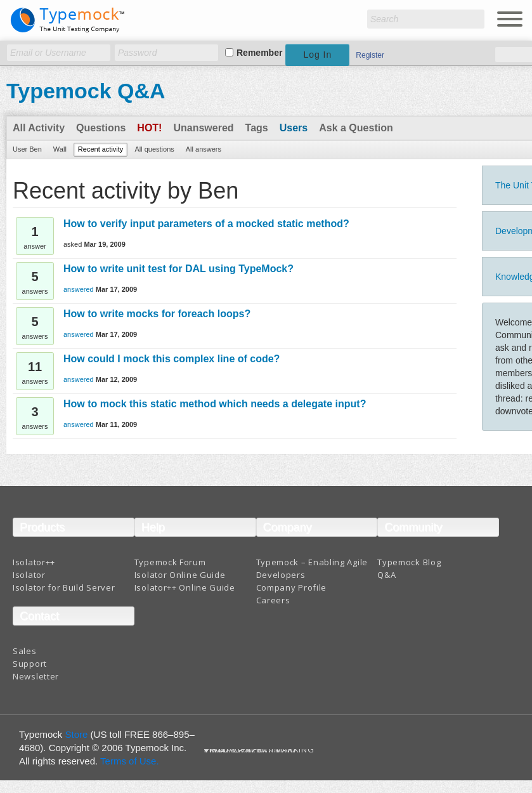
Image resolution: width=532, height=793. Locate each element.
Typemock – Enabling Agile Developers (312, 568)
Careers (273, 600)
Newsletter (36, 676)
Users (294, 128)
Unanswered (203, 128)
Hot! (149, 128)
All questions (154, 149)
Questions (101, 128)
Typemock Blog (409, 562)
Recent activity (101, 149)
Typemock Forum (170, 562)
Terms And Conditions (251, 752)
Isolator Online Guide (180, 575)
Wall (60, 149)
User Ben (27, 149)
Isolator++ (34, 562)
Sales (25, 651)
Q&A (386, 575)
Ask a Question (356, 128)
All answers (204, 149)
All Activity (39, 128)
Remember (259, 53)
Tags (257, 128)
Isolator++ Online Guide (185, 587)
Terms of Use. (130, 761)
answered (79, 289)
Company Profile (292, 587)
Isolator (29, 575)
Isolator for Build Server (64, 587)
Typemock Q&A (86, 91)
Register (370, 55)
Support (30, 664)
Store (77, 734)
